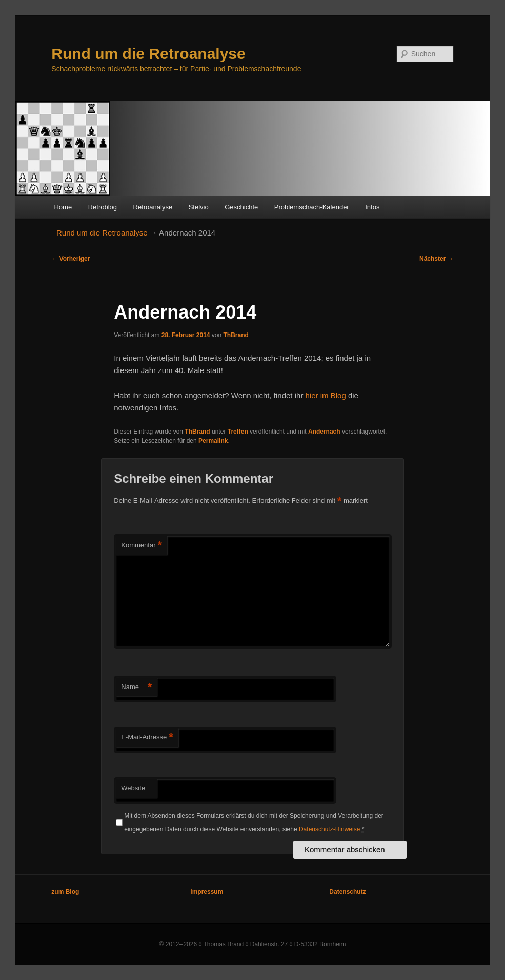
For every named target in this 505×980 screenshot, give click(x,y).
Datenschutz (347, 892)
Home (63, 207)
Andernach (324, 432)
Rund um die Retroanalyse (148, 54)
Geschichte (241, 207)
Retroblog (103, 207)
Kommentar (142, 546)
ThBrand (236, 335)
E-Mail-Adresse (147, 738)
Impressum (207, 892)
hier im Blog (326, 395)
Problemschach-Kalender (312, 207)
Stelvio (199, 207)
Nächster (437, 259)
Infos (372, 207)
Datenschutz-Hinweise (329, 829)
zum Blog (65, 892)
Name (136, 687)
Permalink (213, 441)
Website (133, 788)
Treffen (238, 432)
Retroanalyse (153, 207)
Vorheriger (70, 259)
